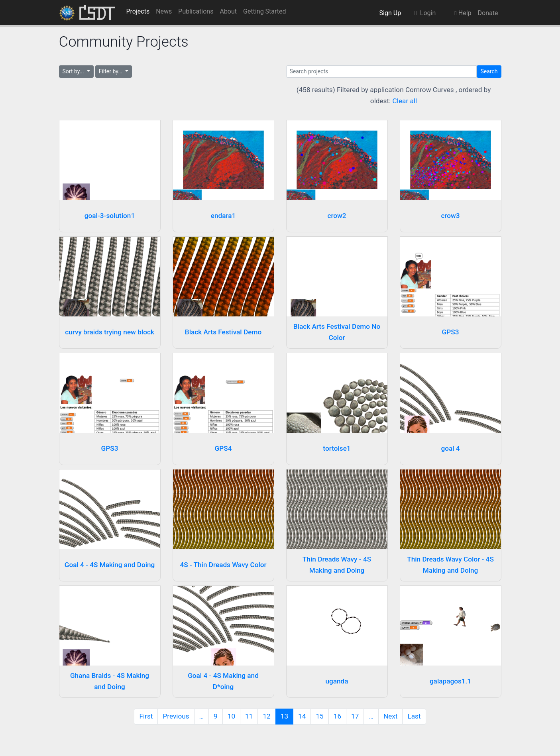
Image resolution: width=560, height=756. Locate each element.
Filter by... (111, 71)
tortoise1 (337, 448)
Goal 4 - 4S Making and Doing (110, 565)
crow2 (337, 216)
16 (337, 716)
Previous (176, 716)
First (146, 716)
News (164, 11)
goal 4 (450, 448)
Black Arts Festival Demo (223, 332)
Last (414, 716)
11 (249, 716)
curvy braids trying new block (110, 332)
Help (463, 13)
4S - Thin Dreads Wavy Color (223, 565)
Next (391, 716)
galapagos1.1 (450, 681)
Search (489, 71)
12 (266, 716)
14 (302, 716)
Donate (488, 13)
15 (319, 716)
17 (355, 716)
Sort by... (74, 71)
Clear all (405, 101)
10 (231, 716)
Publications (196, 11)
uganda (337, 681)
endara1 (223, 216)
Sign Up (392, 13)
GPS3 (451, 332)
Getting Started (265, 11)
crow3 (450, 216)
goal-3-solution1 (110, 216)
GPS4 (223, 448)
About (228, 11)
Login (425, 13)
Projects (138, 11)
